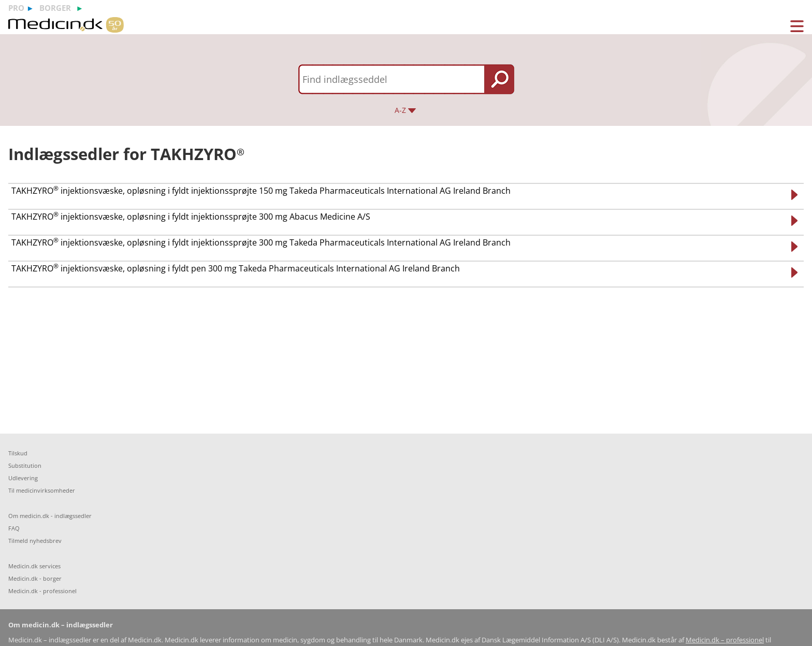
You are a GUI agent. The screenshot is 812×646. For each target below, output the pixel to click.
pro (16, 8)
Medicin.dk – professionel (725, 640)
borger (55, 8)
